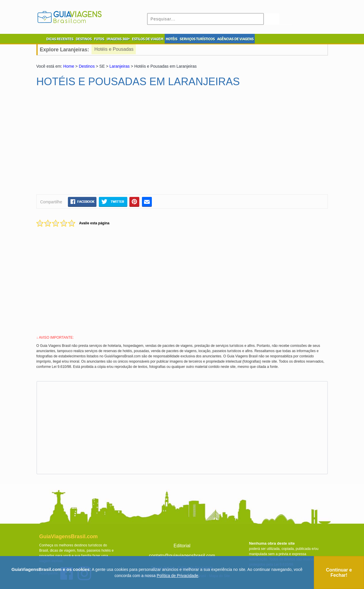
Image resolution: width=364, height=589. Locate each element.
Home (69, 66)
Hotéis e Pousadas (114, 49)
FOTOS (99, 39)
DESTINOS (84, 39)
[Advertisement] (93, 143)
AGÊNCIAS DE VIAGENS (235, 39)
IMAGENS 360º (118, 39)
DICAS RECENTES (60, 39)
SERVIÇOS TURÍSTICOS (197, 39)
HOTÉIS (172, 39)
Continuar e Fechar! (339, 573)
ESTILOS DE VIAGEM (148, 39)
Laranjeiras (120, 66)
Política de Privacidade (177, 576)
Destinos (87, 66)
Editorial (182, 546)
